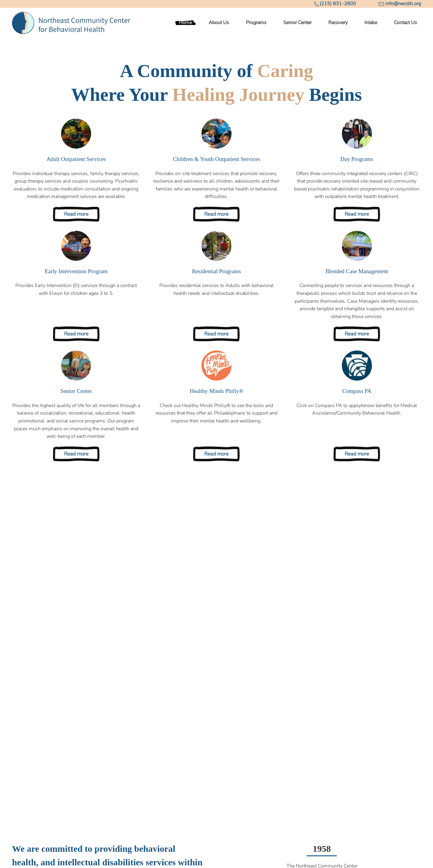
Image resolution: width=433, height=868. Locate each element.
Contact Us (405, 23)
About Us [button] (219, 23)
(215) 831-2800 (338, 4)
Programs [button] (256, 23)
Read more (76, 214)
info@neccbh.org (403, 4)
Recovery (338, 23)
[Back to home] (71, 23)
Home (185, 23)
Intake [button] (371, 23)
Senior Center (297, 23)
